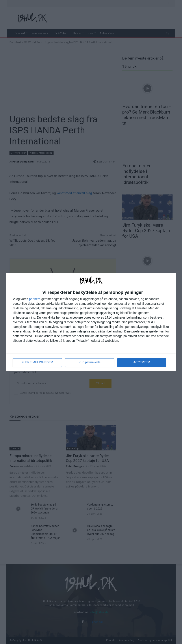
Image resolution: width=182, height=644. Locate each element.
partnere (35, 299)
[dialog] (91, 322)
